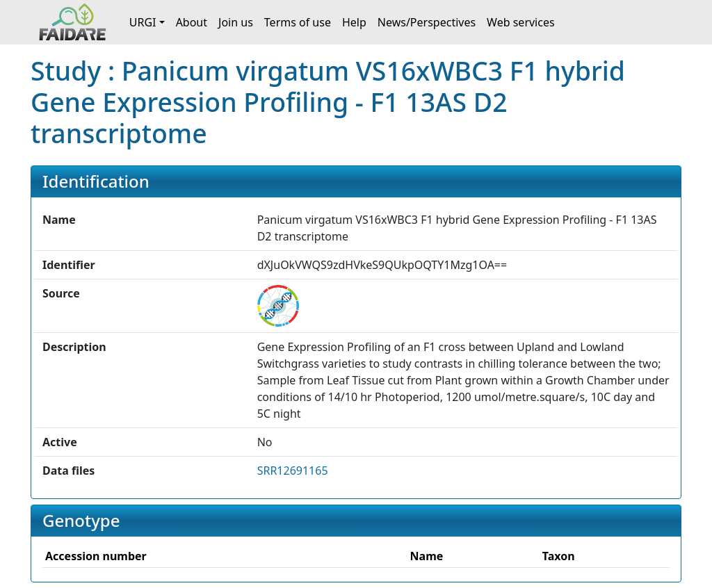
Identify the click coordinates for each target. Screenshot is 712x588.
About (192, 22)
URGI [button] (143, 22)
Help (354, 22)
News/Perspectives (427, 22)
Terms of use (298, 22)
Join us (236, 22)
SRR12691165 (293, 471)
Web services (521, 22)
